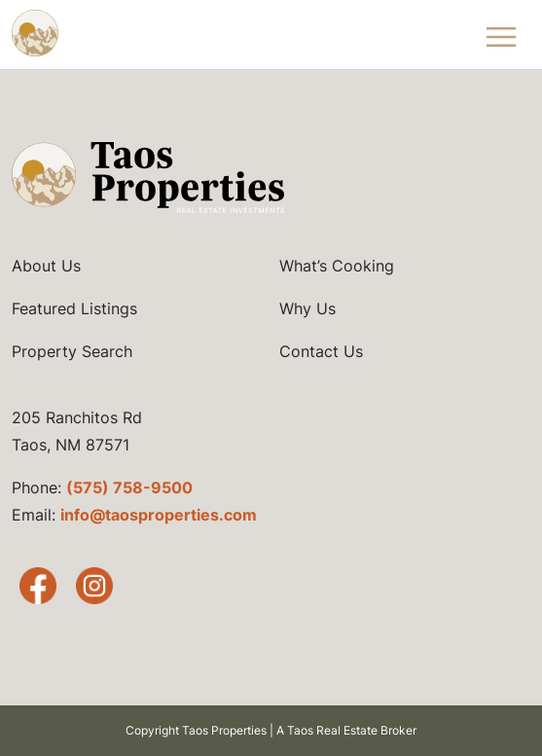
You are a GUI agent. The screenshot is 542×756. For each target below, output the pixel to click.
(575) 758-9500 (129, 487)
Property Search (72, 351)
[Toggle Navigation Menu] (501, 35)
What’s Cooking (337, 266)
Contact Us (321, 351)
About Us (46, 266)
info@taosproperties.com (159, 515)
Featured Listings (74, 308)
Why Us (307, 308)
